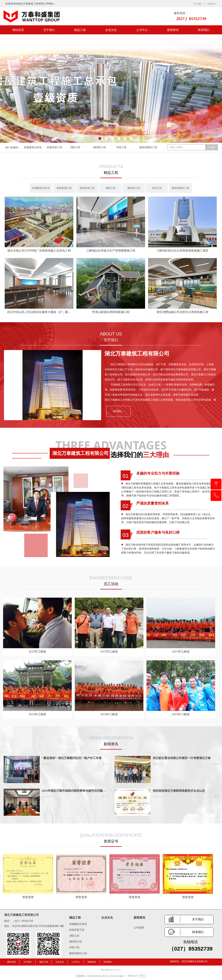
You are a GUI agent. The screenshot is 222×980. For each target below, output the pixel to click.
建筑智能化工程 (148, 147)
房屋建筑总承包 (33, 147)
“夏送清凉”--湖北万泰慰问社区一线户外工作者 (72, 758)
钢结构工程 (100, 147)
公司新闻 (139, 928)
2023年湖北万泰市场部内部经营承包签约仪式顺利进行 (74, 791)
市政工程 (121, 147)
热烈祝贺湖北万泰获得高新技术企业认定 (179, 791)
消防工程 (75, 147)
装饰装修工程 (64, 188)
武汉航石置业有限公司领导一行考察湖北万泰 (182, 758)
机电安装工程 (55, 147)
